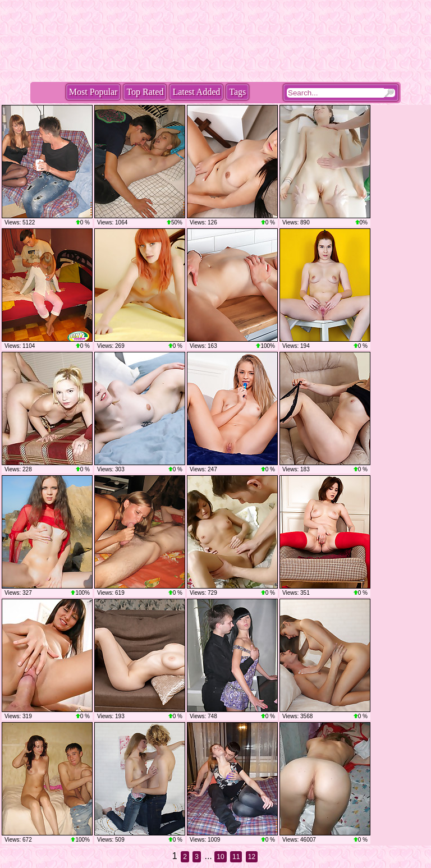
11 (236, 857)
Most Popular (93, 92)
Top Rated (145, 92)
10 (220, 857)
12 (252, 857)
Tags (237, 92)
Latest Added (196, 92)
